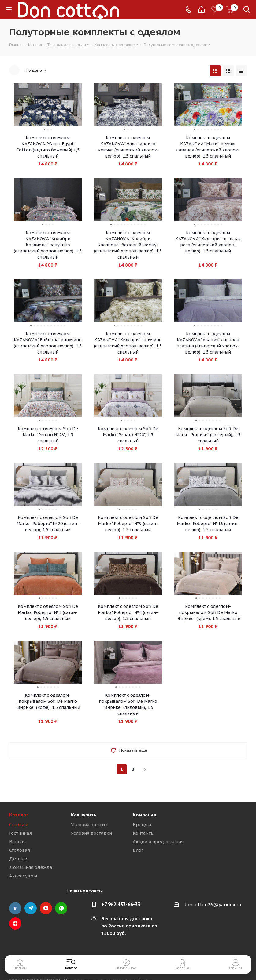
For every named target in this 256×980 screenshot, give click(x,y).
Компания (144, 815)
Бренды (142, 824)
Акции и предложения (158, 842)
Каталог (19, 815)
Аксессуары (23, 876)
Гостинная (20, 833)
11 (145, 225)
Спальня (19, 824)
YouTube (46, 908)
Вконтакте (15, 908)
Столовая (20, 850)
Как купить (84, 815)
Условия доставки (91, 833)
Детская (19, 859)
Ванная (17, 842)
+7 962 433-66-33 (121, 904)
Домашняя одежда (31, 867)
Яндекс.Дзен (15, 924)
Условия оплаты (89, 824)
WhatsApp (61, 908)
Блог (138, 850)
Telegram (31, 908)
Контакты (144, 833)
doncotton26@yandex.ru (212, 904)
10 (141, 225)
